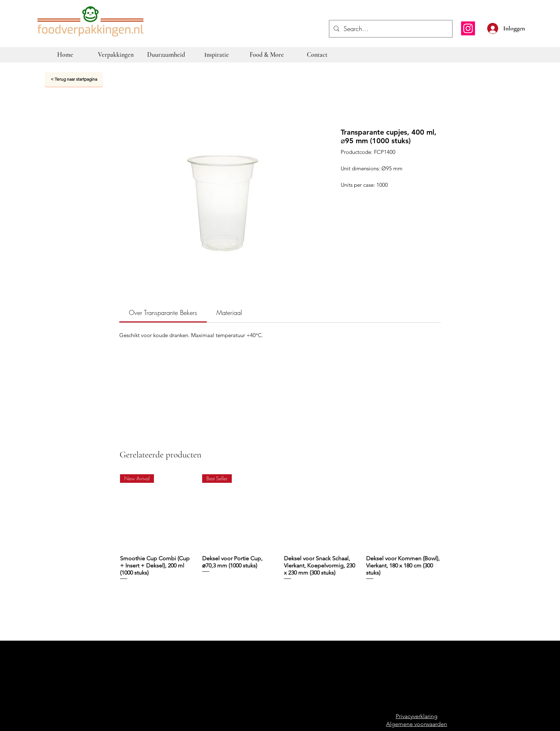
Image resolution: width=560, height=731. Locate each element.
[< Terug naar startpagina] (74, 79)
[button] (529, 27)
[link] (163, 312)
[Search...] (390, 29)
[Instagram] (468, 28)
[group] (280, 531)
